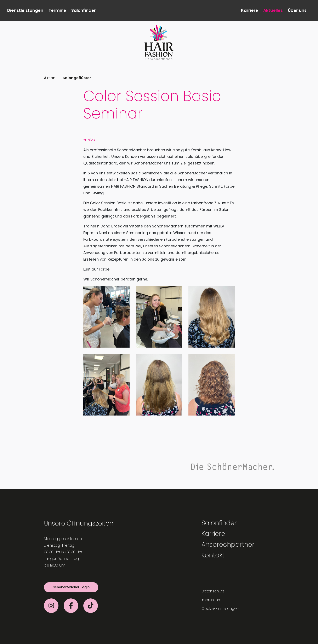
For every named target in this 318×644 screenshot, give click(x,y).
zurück (89, 140)
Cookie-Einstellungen (220, 608)
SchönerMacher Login (71, 587)
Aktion (50, 78)
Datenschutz (213, 591)
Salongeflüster (77, 78)
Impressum (211, 600)
